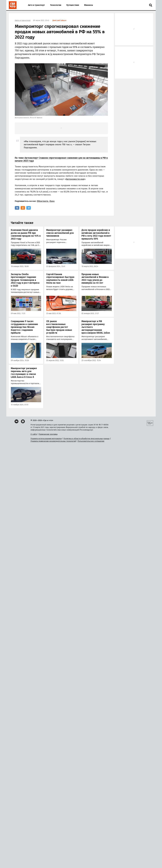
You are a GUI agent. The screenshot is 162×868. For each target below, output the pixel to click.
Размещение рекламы (48, 434)
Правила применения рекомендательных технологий (53, 441)
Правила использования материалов (46, 439)
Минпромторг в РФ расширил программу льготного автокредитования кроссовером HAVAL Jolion (96, 327)
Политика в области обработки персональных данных (86, 439)
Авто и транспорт (36, 5)
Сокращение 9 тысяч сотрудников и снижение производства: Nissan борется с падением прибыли (24, 327)
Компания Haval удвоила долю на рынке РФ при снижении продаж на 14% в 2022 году (26, 234)
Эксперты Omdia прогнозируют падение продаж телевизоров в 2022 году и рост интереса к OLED (25, 280)
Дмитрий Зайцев (59, 20)
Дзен (52, 201)
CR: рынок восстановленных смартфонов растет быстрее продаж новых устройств (59, 327)
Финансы (88, 5)
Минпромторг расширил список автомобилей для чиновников (60, 233)
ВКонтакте (43, 201)
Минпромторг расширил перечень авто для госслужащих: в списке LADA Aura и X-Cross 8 (24, 373)
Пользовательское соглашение (91, 441)
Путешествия (73, 5)
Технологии (56, 5)
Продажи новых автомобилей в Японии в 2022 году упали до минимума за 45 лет (95, 279)
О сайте (34, 434)
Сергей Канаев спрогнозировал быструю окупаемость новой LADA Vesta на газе (60, 279)
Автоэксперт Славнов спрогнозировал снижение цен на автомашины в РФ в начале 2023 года (61, 159)
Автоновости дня (75, 179)
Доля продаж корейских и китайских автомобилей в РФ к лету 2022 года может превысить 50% (96, 234)
